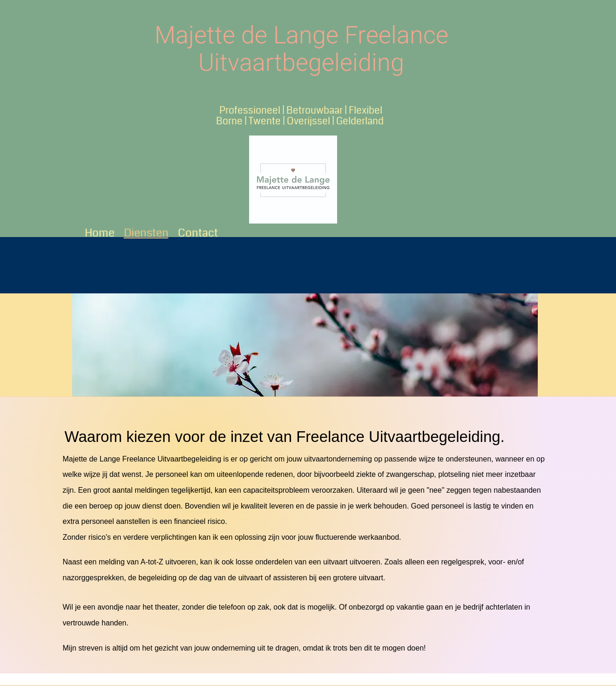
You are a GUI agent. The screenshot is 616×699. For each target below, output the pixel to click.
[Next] (525, 345)
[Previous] (85, 345)
